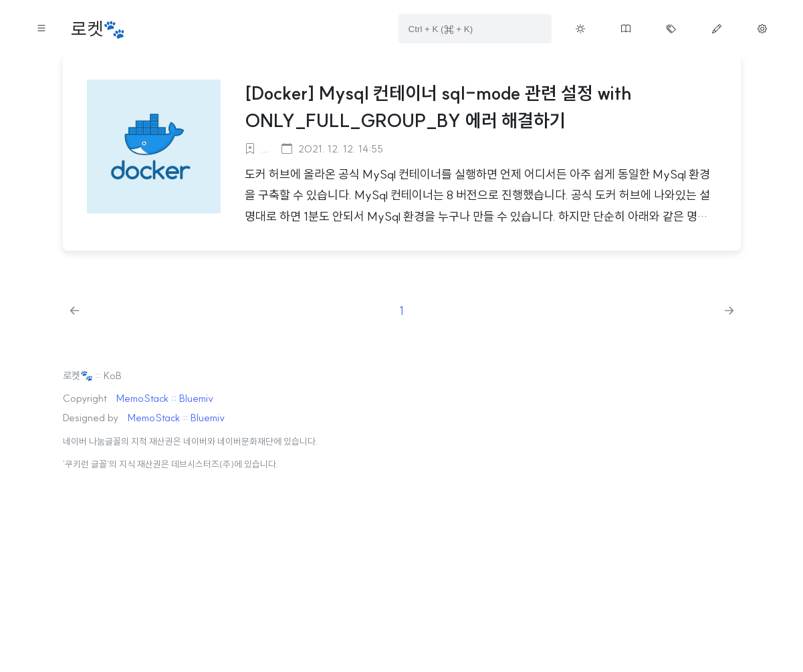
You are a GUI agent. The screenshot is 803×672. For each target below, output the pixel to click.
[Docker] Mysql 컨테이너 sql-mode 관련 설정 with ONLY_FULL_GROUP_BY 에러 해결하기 (438, 107)
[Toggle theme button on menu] (580, 29)
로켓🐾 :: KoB (92, 375)
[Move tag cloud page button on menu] (671, 29)
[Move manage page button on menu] (762, 29)
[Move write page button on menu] (717, 29)
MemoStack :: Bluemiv (165, 398)
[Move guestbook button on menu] (626, 29)
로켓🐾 (98, 29)
